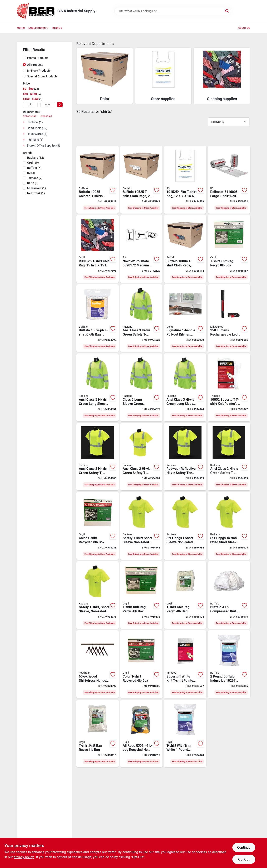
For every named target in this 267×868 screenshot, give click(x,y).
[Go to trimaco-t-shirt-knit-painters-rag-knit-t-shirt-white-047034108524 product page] (229, 387)
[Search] (227, 11)
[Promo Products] (24, 58)
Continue (244, 847)
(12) (36, 158)
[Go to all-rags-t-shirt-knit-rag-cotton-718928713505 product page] (98, 249)
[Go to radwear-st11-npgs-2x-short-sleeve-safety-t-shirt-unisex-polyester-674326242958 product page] (141, 526)
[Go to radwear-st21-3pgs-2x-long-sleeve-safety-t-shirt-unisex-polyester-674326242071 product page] (141, 318)
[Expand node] (24, 122)
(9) (33, 163)
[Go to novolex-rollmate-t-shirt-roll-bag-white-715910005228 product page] (229, 180)
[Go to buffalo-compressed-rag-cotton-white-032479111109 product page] (229, 595)
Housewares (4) (37, 134)
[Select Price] (60, 105)
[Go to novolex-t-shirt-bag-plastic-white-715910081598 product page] (185, 180)
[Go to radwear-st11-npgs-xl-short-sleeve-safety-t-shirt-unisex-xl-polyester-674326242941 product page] (98, 595)
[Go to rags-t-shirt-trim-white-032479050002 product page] (185, 734)
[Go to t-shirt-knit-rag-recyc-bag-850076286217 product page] (185, 595)
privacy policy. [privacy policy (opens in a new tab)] (24, 857)
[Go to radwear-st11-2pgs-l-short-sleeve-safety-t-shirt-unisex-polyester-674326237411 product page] (141, 457)
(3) (31, 173)
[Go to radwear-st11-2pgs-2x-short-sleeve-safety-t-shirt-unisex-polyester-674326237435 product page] (98, 457)
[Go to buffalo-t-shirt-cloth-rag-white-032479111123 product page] (98, 318)
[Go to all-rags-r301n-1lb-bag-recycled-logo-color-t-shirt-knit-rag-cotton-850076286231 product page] (141, 734)
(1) (33, 183)
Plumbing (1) (35, 140)
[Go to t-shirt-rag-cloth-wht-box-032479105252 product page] (141, 180)
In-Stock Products (39, 71)
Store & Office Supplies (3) (43, 145)
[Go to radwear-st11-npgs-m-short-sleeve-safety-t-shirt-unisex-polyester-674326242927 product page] (229, 526)
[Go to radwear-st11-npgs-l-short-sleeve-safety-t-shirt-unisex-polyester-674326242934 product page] (185, 526)
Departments (37, 28)
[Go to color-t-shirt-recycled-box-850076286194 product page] (98, 526)
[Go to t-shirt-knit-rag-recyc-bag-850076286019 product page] (98, 734)
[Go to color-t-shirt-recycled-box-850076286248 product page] (141, 664)
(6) (34, 168)
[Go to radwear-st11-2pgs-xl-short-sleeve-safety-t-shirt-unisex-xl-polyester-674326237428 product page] (229, 457)
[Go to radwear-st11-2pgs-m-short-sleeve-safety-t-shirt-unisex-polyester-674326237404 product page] (185, 457)
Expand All (46, 116)
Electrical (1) (35, 122)
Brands (57, 28)
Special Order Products (42, 76)
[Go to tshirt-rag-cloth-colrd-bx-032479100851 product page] (98, 180)
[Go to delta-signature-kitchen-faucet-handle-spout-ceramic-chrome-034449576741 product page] (185, 318)
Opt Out (244, 859)
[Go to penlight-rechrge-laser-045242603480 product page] (229, 318)
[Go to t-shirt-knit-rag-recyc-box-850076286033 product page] (141, 595)
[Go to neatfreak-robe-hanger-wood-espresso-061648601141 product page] (98, 664)
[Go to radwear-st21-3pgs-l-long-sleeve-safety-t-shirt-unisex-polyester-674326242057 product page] (98, 387)
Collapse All (30, 116)
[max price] (48, 105)
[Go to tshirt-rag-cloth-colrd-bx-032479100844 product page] (185, 249)
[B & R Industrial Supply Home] (36, 11)
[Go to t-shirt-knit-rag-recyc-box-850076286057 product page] (229, 249)
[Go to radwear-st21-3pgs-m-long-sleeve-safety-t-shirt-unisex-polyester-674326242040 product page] (141, 387)
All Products (35, 65)
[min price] (30, 105)
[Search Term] (173, 11)
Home (21, 28)
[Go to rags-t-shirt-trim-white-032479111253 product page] (229, 664)
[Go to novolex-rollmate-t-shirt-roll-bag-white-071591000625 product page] (141, 249)
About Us (244, 28)
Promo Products (38, 58)
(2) (35, 178)
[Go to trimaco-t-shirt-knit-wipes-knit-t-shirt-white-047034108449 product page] (185, 664)
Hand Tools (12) (37, 128)
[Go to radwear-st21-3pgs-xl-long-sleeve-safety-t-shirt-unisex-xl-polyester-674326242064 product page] (185, 387)
